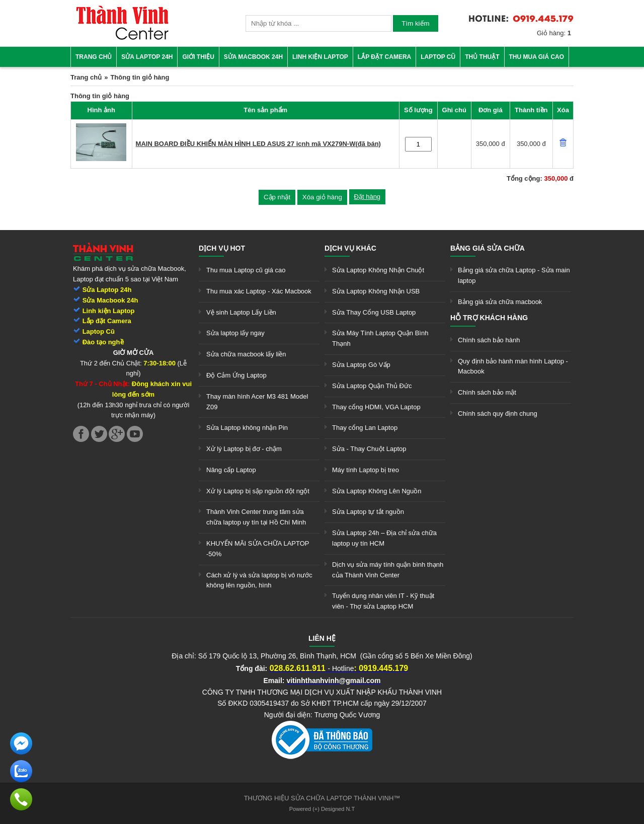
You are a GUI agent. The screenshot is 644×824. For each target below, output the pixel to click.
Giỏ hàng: (554, 33)
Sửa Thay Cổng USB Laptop (374, 312)
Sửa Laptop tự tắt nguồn (368, 512)
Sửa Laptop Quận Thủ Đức (372, 386)
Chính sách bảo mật (487, 392)
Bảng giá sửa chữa (488, 248)
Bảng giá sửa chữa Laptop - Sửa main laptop (514, 275)
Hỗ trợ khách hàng (489, 318)
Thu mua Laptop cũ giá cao (246, 270)
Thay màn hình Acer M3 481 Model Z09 (257, 402)
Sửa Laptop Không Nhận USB (376, 291)
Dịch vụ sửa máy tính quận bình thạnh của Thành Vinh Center (388, 570)
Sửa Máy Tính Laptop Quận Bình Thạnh (380, 338)
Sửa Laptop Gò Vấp (361, 365)
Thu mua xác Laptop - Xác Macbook (259, 291)
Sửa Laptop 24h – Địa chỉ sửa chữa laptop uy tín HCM (384, 538)
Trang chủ (94, 57)
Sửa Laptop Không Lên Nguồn (377, 491)
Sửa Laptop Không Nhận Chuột (378, 270)
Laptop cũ (438, 57)
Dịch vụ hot (222, 248)
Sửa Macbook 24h (253, 57)
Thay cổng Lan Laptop (365, 428)
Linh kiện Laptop (320, 57)
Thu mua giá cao (537, 57)
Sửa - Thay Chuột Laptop (369, 449)
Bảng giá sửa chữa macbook (500, 302)
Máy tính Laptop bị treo (366, 470)
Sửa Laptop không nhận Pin (247, 428)
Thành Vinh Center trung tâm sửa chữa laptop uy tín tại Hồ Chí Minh (256, 517)
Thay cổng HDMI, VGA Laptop (376, 407)
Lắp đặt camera (384, 57)
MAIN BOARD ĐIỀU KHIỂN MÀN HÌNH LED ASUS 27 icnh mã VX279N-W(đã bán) (258, 144)
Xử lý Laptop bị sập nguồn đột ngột (258, 491)
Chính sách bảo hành (489, 340)
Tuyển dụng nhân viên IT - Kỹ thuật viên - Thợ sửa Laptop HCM (383, 601)
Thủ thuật (482, 57)
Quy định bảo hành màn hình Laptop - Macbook (513, 366)
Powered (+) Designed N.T (322, 809)
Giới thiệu (198, 57)
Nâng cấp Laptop (231, 470)
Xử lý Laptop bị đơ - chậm (244, 449)
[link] (122, 38)
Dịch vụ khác (350, 248)
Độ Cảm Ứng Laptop (236, 375)
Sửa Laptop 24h (147, 57)
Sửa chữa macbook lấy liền (246, 354)
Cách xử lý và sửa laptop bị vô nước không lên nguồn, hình (259, 580)
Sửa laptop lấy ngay (235, 333)
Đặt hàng (368, 197)
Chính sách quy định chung (498, 414)
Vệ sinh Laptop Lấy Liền (241, 312)
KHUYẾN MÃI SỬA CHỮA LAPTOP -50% (258, 549)
